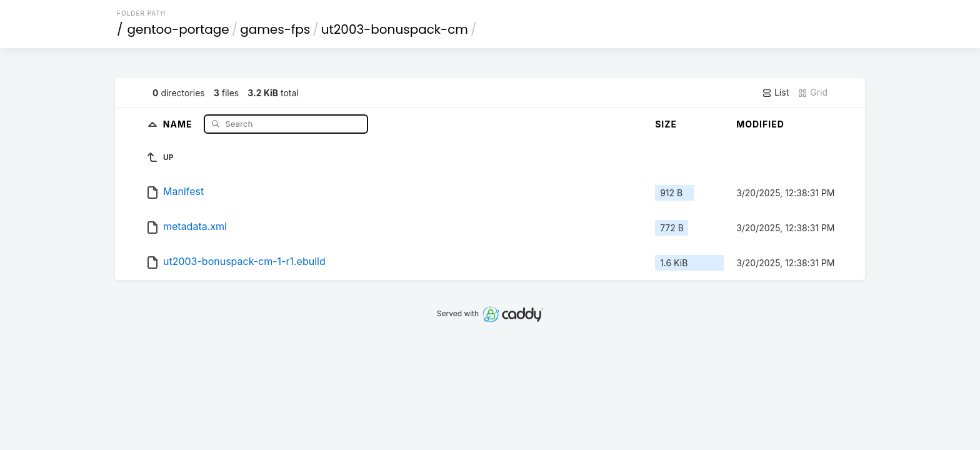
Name (179, 123)
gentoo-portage (178, 29)
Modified (760, 124)
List (775, 92)
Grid (812, 92)
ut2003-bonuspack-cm (395, 29)
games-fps (275, 29)
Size (666, 124)
